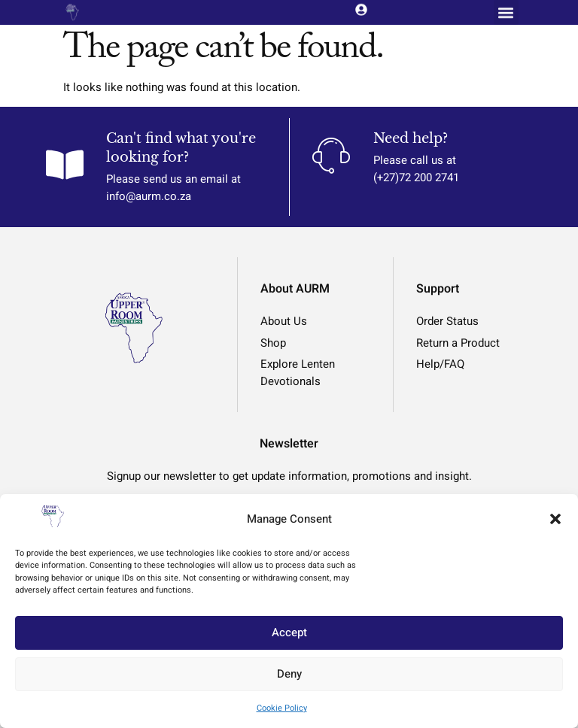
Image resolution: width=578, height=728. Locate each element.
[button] (555, 519)
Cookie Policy (282, 708)
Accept (289, 632)
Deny (289, 674)
